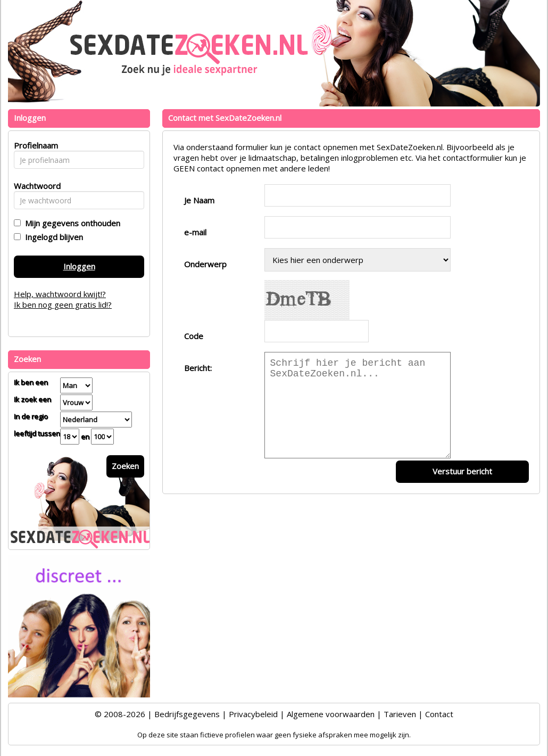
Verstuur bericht (462, 471)
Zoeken (125, 466)
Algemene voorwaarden (331, 714)
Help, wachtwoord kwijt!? (60, 294)
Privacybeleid (253, 714)
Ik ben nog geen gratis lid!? (63, 305)
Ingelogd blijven (52, 237)
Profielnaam (34, 145)
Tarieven (400, 714)
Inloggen (79, 266)
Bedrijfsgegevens (187, 714)
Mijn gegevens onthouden (70, 223)
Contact (439, 714)
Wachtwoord (34, 186)
